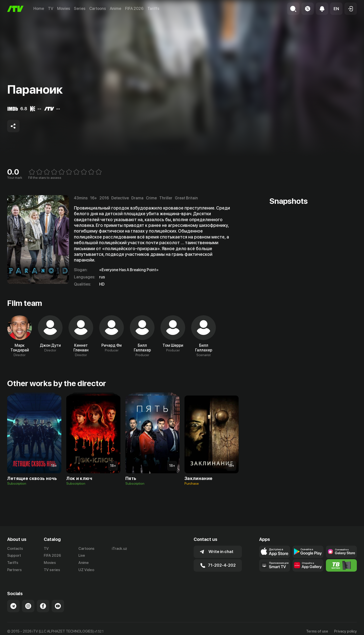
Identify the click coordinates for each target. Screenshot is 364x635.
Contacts (15, 549)
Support (14, 556)
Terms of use (317, 631)
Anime (115, 9)
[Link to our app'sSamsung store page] (341, 552)
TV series (52, 570)
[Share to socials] (13, 126)
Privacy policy (345, 631)
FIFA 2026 (134, 9)
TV (51, 9)
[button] (336, 9)
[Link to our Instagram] (28, 606)
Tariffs (153, 9)
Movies (64, 9)
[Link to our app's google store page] (308, 552)
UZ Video (86, 570)
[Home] (15, 9)
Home (39, 9)
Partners (14, 570)
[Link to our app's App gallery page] (308, 565)
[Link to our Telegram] (13, 606)
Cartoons (98, 9)
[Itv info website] (341, 565)
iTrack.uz (119, 549)
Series (80, 9)
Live (82, 556)
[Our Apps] (275, 565)
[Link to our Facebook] (43, 606)
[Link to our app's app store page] (275, 552)
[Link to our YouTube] (58, 606)
